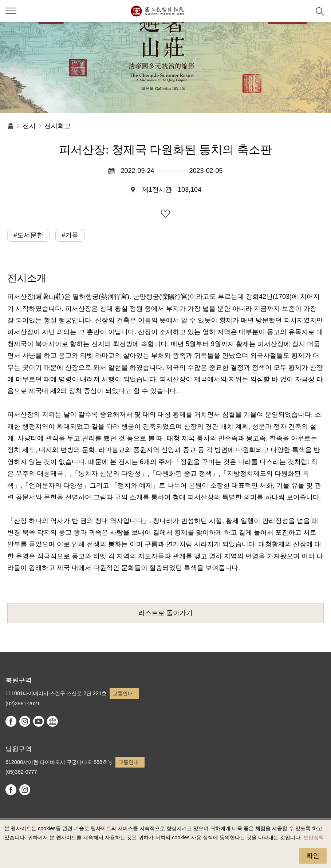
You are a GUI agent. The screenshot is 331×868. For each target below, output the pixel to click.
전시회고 (58, 126)
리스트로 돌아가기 (165, 613)
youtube (39, 721)
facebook (11, 721)
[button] (302, 11)
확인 (313, 856)
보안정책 (314, 837)
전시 (29, 126)
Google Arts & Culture (52, 721)
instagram (25, 721)
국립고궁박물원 (157, 11)
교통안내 (123, 693)
